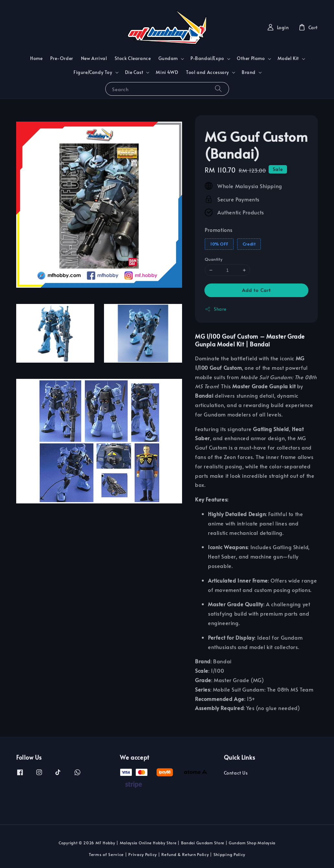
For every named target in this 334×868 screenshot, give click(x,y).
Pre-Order (62, 58)
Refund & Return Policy (185, 854)
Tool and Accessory (207, 72)
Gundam (168, 58)
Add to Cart (256, 290)
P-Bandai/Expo (207, 58)
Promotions (219, 230)
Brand (249, 72)
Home (36, 58)
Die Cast (134, 72)
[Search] (218, 89)
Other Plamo (251, 58)
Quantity (213, 259)
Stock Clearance (133, 58)
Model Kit (288, 58)
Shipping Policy (230, 854)
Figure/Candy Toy (93, 72)
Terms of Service (106, 854)
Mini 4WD (167, 72)
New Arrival (94, 58)
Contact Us (236, 773)
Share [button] (216, 309)
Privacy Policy (143, 854)
